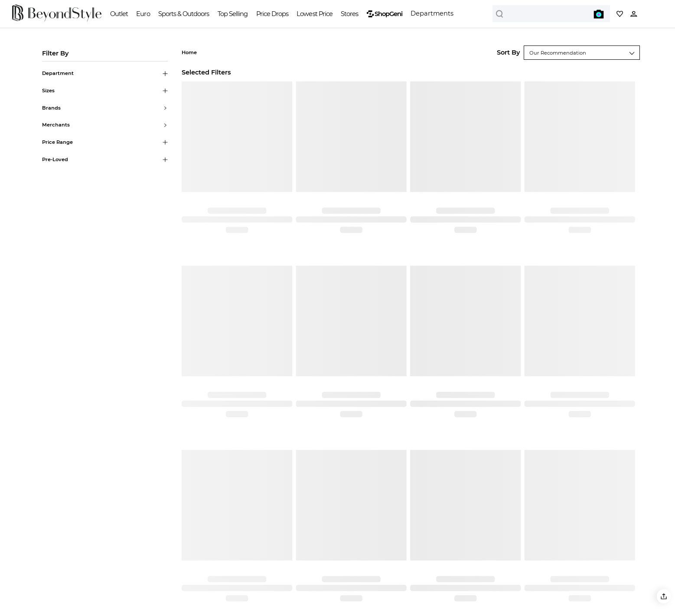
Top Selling (233, 14)
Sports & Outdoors (184, 14)
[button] (664, 596)
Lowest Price (314, 14)
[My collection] (620, 14)
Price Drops (272, 14)
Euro (143, 14)
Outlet (119, 14)
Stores (349, 14)
